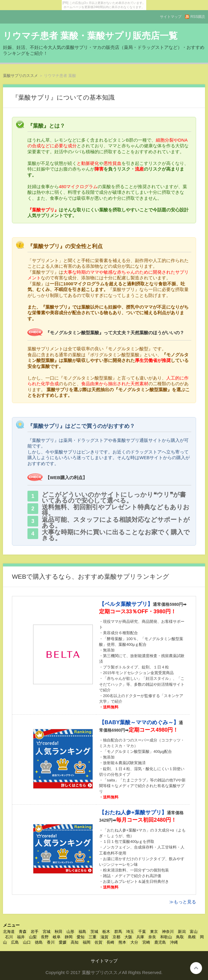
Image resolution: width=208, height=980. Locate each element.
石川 (9, 937)
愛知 (81, 937)
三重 (93, 937)
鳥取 (180, 937)
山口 (27, 942)
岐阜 (57, 937)
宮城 (47, 932)
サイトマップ (171, 17)
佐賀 (98, 942)
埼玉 (130, 932)
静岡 (69, 937)
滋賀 (104, 937)
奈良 (152, 937)
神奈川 (168, 932)
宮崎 (146, 942)
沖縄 (174, 942)
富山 (194, 932)
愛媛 (63, 942)
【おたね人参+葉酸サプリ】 (133, 812)
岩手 (35, 932)
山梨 (33, 937)
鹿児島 (160, 942)
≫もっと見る (183, 902)
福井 (21, 937)
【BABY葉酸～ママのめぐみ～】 (139, 722)
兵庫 (140, 937)
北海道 (9, 932)
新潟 (182, 932)
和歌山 (166, 937)
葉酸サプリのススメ (20, 76)
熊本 (122, 942)
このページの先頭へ (196, 968)
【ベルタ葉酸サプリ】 (126, 604)
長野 (45, 937)
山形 (70, 932)
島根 (192, 937)
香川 (51, 942)
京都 (116, 937)
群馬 (118, 932)
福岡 (87, 942)
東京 (154, 932)
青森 (23, 932)
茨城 (94, 932)
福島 (82, 932)
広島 (15, 942)
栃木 (106, 932)
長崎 (110, 942)
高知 (75, 942)
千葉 (142, 932)
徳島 (39, 942)
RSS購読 (198, 17)
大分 (134, 942)
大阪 (128, 937)
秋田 (58, 932)
